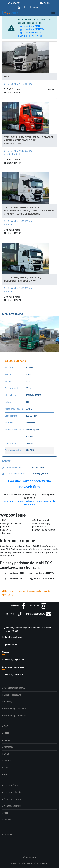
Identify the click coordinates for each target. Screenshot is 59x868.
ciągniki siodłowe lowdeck (30, 36)
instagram (38, 606)
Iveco (6, 768)
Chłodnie (7, 835)
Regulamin (44, 863)
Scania (6, 740)
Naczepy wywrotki (12, 799)
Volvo (6, 754)
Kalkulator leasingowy (13, 637)
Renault (7, 761)
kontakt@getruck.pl (41, 473)
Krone (6, 813)
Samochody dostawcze (13, 667)
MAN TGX (9, 77)
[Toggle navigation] (53, 12)
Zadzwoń (16, 3)
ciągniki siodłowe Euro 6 (29, 33)
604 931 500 (38, 468)
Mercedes (8, 747)
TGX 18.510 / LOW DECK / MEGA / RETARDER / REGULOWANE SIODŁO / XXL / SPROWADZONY (29, 140)
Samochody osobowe (12, 674)
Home (6, 591)
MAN (5, 733)
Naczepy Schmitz (11, 806)
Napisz (47, 3)
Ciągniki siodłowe (11, 645)
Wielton (7, 820)
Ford (5, 774)
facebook (19, 606)
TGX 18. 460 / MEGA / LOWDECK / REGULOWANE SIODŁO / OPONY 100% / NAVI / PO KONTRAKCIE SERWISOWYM (29, 211)
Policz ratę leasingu (31, 7)
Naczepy (6, 652)
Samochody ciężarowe (13, 659)
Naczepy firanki (10, 785)
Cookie (13, 863)
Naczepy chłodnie (11, 792)
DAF (5, 726)
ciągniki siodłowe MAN (29, 26)
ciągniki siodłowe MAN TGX (31, 29)
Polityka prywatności (28, 863)
